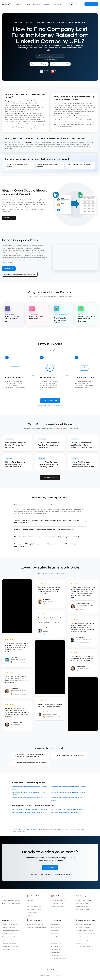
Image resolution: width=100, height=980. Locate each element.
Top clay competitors (8, 949)
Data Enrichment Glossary (34, 910)
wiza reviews (55, 946)
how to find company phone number (86, 940)
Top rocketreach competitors (10, 946)
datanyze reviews (56, 940)
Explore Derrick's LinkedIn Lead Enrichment (20, 274)
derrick (50, 970)
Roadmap (29, 916)
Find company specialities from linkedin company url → (29, 813)
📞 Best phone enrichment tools (11, 903)
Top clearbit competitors (9, 943)
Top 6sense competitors (9, 928)
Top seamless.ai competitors (10, 940)
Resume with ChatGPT (60, 64)
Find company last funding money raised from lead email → (30, 798)
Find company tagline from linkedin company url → (67, 813)
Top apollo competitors (8, 934)
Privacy (59, 976)
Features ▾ (19, 4)
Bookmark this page (39, 64)
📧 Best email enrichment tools (11, 900)
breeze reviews (55, 953)
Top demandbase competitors (11, 931)
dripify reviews (55, 934)
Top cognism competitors (9, 937)
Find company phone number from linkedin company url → (30, 809)
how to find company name (84, 937)
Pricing (28, 4)
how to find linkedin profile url (84, 928)
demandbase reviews (57, 956)
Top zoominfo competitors (9, 924)
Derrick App (18, 22)
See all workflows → (50, 477)
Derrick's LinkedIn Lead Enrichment (29, 829)
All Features (30, 900)
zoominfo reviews (56, 924)
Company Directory (32, 913)
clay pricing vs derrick (82, 903)
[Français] (73, 4)
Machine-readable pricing (34, 907)
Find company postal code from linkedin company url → (68, 809)
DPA (53, 976)
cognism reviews (56, 943)
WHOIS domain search (58, 907)
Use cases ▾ (37, 4)
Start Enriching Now (50, 401)
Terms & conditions (45, 976)
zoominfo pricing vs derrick (83, 900)
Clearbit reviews (56, 949)
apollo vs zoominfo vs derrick (35, 924)
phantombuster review (58, 937)
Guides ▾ (47, 4)
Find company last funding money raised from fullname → (69, 792)
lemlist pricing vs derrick (83, 907)
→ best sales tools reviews (59, 959)
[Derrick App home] (6, 4)
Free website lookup (57, 903)
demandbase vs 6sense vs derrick (36, 928)
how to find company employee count (87, 934)
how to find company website (84, 931)
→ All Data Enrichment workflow (85, 946)
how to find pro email (82, 943)
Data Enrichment (30, 22)
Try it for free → (50, 868)
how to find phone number (83, 924)
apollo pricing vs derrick (82, 910)
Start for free (9, 218)
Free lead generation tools (58, 900)
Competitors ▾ (57, 4)
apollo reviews (55, 931)
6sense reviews (55, 928)
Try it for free (91, 4)
